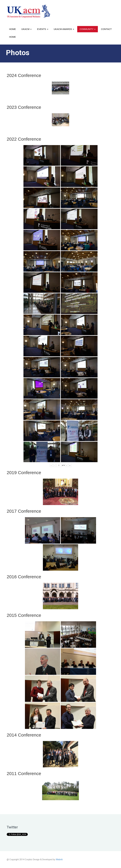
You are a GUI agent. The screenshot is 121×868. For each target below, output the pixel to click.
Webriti (59, 859)
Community (88, 29)
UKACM (26, 29)
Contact (106, 29)
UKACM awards (64, 29)
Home (12, 29)
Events (43, 29)
